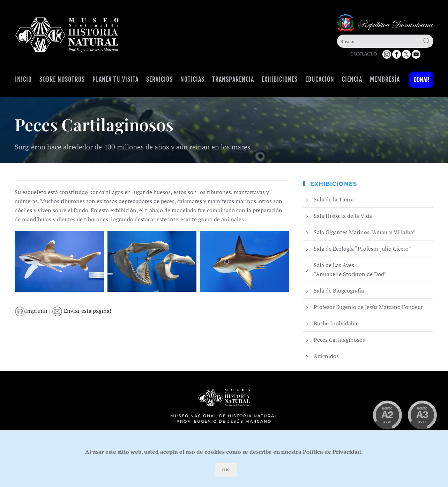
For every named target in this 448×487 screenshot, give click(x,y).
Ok (226, 470)
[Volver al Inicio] (67, 35)
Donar (421, 80)
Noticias (192, 79)
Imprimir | (35, 311)
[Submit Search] (426, 41)
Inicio (23, 79)
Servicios (159, 79)
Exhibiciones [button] (280, 79)
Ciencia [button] (352, 79)
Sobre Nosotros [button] (62, 79)
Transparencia (233, 79)
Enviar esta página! (83, 311)
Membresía (385, 79)
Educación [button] (320, 79)
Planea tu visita (115, 79)
